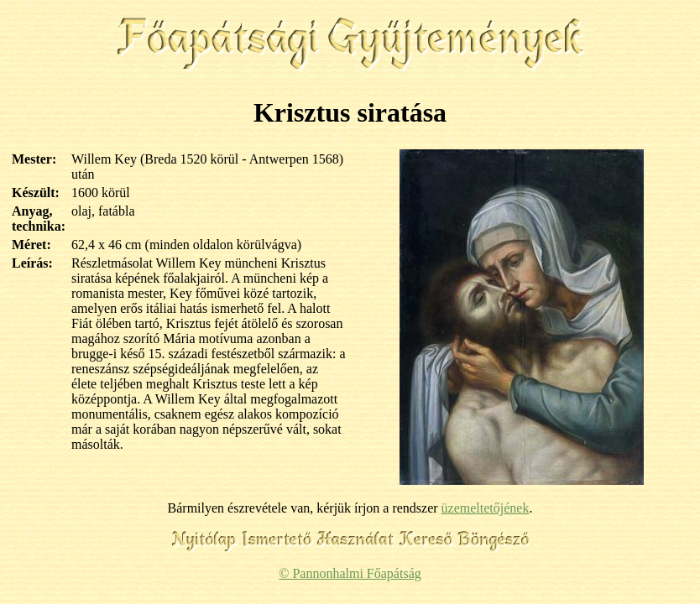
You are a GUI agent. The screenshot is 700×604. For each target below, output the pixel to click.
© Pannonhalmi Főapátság (350, 573)
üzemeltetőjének (486, 508)
